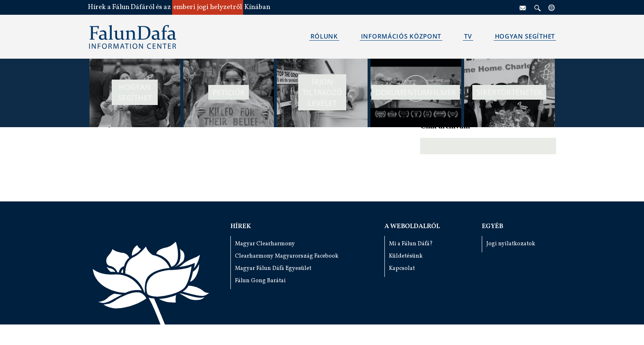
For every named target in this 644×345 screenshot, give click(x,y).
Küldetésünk (406, 256)
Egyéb (492, 226)
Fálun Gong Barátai (260, 281)
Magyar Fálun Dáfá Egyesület (273, 268)
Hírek (241, 226)
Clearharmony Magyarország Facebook (287, 256)
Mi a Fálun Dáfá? (411, 244)
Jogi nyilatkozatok (511, 244)
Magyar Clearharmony (265, 244)
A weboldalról (412, 226)
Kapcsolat (402, 268)
